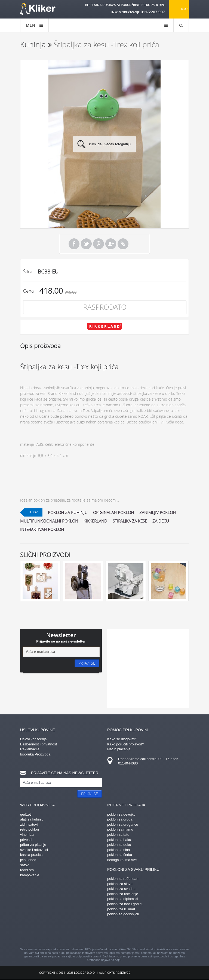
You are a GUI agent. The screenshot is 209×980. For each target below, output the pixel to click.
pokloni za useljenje (123, 894)
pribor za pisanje (33, 845)
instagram (95, 933)
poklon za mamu (120, 829)
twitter (133, 933)
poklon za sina (119, 850)
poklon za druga (120, 819)
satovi (25, 865)
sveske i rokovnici (34, 850)
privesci (26, 840)
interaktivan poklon (42, 529)
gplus (114, 933)
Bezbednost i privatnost (39, 744)
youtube (152, 933)
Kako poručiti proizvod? (126, 744)
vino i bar (27, 835)
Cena (28, 291)
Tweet (86, 244)
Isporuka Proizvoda (35, 754)
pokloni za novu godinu (125, 904)
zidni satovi (29, 824)
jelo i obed (28, 860)
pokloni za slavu (120, 884)
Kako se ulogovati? (122, 739)
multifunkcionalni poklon (49, 521)
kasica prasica (31, 855)
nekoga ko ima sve (122, 860)
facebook (57, 933)
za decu (161, 521)
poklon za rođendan (123, 879)
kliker (38, 9)
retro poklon (30, 829)
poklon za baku (119, 840)
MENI (34, 25)
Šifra (28, 271)
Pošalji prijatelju (111, 244)
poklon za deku (119, 845)
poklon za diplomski (123, 899)
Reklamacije (30, 749)
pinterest (76, 933)
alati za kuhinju (32, 819)
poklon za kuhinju (68, 512)
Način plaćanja (119, 749)
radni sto (27, 870)
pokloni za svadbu (121, 889)
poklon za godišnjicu (123, 914)
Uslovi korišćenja (33, 739)
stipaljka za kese (130, 521)
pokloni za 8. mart (121, 909)
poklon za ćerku (120, 855)
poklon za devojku (121, 814)
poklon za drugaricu (123, 824)
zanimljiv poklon (158, 512)
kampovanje (30, 875)
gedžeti (26, 814)
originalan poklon (113, 512)
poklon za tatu (118, 835)
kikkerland (95, 521)
